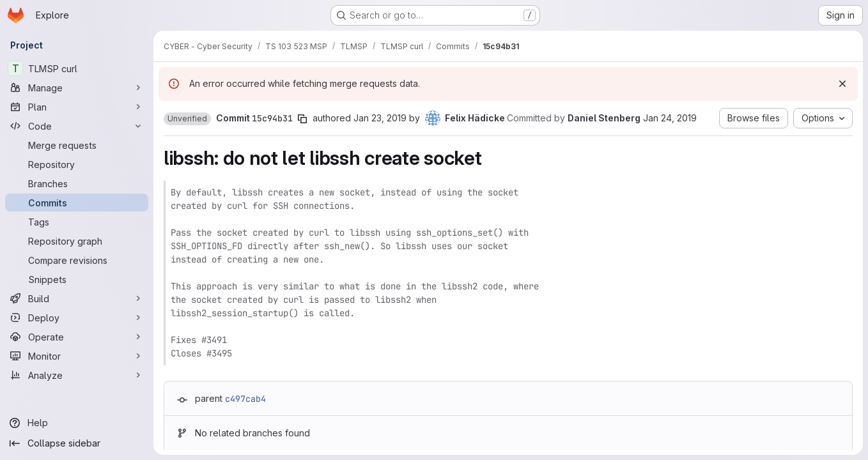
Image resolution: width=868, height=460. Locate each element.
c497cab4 (245, 399)
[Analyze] (77, 375)
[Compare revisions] (77, 260)
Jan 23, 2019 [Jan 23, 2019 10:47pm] (380, 118)
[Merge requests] (77, 145)
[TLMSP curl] (77, 68)
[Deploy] (77, 318)
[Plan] (77, 107)
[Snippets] (77, 279)
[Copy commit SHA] (302, 119)
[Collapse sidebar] (77, 443)
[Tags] (77, 222)
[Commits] (77, 203)
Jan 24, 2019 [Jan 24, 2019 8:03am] (670, 118)
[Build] (77, 298)
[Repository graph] (77, 241)
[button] (187, 119)
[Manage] (77, 88)
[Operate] (77, 337)
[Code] (77, 126)
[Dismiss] (842, 84)
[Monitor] (77, 356)
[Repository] (77, 164)
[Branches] (77, 183)
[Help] (77, 423)
